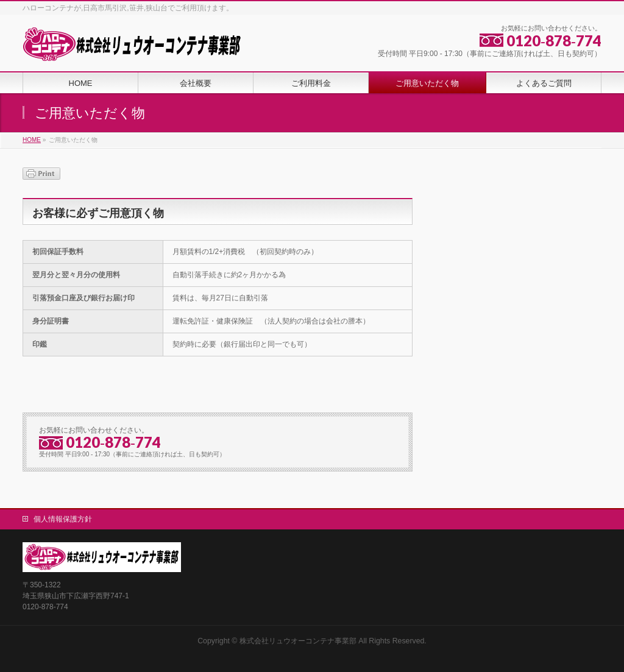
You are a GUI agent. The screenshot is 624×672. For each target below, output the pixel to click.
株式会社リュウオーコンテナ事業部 (298, 641)
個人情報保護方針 (63, 519)
